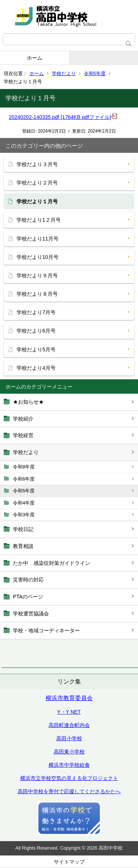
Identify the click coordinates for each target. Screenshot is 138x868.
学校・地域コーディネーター (46, 630)
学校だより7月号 (36, 312)
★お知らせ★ (28, 402)
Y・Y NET (69, 712)
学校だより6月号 (36, 331)
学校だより (64, 73)
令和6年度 (24, 479)
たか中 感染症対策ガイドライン (52, 563)
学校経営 (23, 435)
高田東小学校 (69, 752)
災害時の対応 (28, 580)
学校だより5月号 (36, 349)
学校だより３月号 (37, 164)
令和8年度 (24, 467)
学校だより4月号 (36, 368)
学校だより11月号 (38, 239)
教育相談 (23, 546)
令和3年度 (24, 515)
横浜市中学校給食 (69, 765)
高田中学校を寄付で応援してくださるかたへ (69, 791)
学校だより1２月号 (39, 220)
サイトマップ (69, 862)
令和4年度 (24, 503)
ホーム (35, 58)
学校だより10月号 (38, 257)
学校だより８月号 (37, 294)
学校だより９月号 (37, 275)
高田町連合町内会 (69, 725)
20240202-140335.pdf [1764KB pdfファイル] (63, 117)
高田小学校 (69, 738)
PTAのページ (28, 597)
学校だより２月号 (37, 183)
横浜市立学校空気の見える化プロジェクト (69, 778)
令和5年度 (95, 73)
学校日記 (23, 529)
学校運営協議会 (31, 614)
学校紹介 (23, 419)
